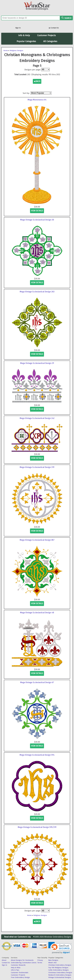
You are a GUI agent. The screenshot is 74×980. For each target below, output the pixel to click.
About (4, 960)
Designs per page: (33, 70)
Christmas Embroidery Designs (60, 973)
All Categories (50, 41)
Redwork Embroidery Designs (60, 975)
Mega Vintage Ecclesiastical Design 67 (37, 682)
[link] (60, 948)
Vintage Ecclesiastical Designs (60, 977)
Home (6, 50)
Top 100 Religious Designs (58, 968)
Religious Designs (16, 50)
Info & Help (24, 35)
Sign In (18, 28)
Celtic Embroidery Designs (59, 970)
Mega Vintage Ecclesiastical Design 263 (37, 292)
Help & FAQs (16, 968)
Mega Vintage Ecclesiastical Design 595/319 (37, 827)
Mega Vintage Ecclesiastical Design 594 (37, 755)
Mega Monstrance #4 (37, 100)
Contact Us (54, 28)
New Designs (53, 960)
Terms (40, 963)
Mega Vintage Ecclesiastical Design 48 (37, 613)
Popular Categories (26, 41)
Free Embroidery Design (20, 977)
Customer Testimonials (20, 973)
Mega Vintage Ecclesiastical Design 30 (37, 220)
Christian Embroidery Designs (60, 965)
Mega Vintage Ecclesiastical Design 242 (37, 418)
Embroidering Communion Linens (24, 963)
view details (37, 211)
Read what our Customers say (17, 937)
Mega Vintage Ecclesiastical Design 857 (37, 540)
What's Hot (52, 963)
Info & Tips (15, 970)
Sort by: (26, 93)
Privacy (40, 960)
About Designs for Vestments (22, 960)
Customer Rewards (18, 965)
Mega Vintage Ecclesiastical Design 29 (37, 363)
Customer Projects (46, 35)
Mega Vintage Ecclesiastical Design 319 (37, 467)
